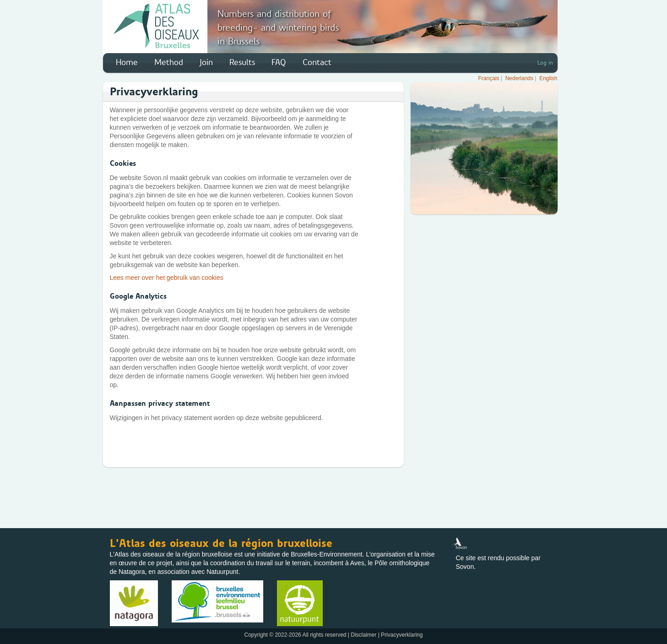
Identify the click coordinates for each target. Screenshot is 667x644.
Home (127, 62)
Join (206, 62)
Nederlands (519, 78)
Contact (317, 62)
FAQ (279, 62)
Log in (545, 63)
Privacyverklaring (402, 635)
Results (242, 62)
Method (169, 62)
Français (489, 78)
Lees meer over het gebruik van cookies (167, 278)
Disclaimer (363, 635)
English (548, 78)
